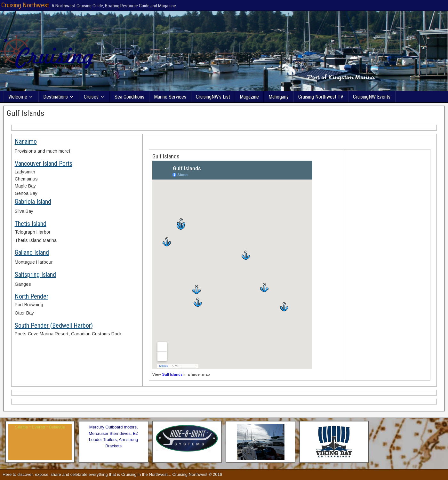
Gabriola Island (33, 202)
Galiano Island (32, 252)
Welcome (18, 97)
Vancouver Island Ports (44, 164)
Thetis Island (31, 224)
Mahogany (279, 97)
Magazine (249, 97)
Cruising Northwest (25, 5)
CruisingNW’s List (213, 97)
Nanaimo (26, 141)
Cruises (91, 97)
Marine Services (170, 97)
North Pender (32, 296)
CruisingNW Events (372, 97)
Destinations (56, 97)
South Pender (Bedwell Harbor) (54, 325)
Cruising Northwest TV (321, 97)
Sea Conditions (129, 97)
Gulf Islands (25, 113)
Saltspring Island (35, 275)
